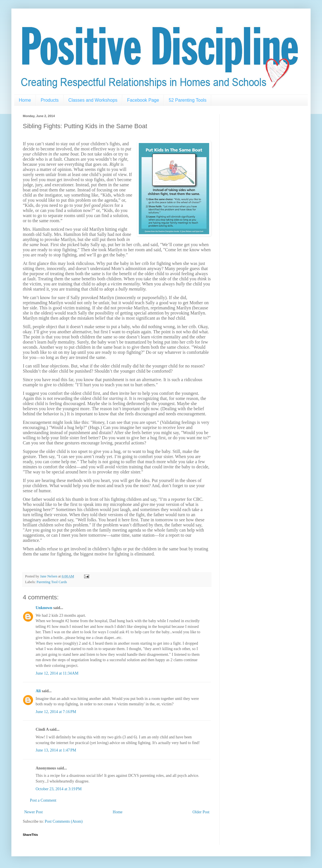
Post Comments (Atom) (64, 821)
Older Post (201, 812)
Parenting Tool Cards (52, 582)
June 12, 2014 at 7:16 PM (56, 712)
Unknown (44, 608)
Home (25, 100)
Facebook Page (143, 100)
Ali (38, 691)
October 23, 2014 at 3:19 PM (59, 789)
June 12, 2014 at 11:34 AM (57, 673)
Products (50, 100)
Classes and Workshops (93, 100)
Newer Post (33, 812)
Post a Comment (43, 800)
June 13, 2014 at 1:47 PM (56, 750)
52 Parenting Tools (188, 100)
